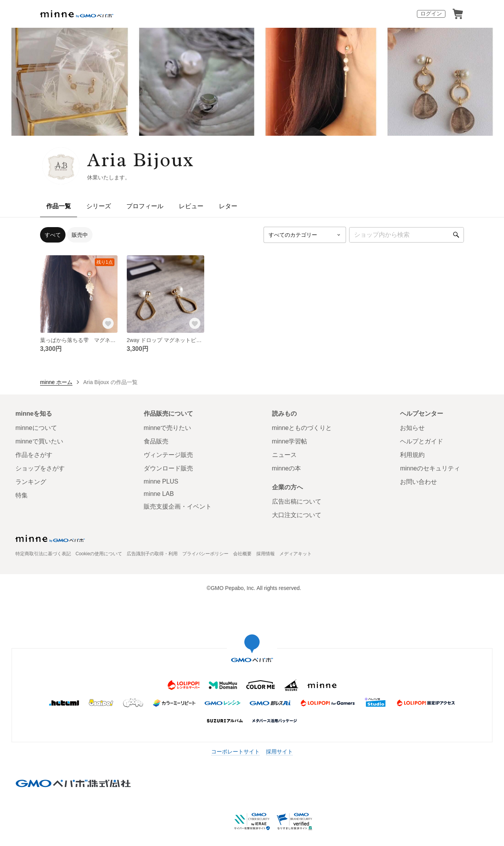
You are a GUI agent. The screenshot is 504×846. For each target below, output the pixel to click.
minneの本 (287, 468)
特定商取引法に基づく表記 (43, 554)
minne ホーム (56, 382)
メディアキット (296, 554)
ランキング (31, 482)
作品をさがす (34, 455)
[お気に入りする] (108, 324)
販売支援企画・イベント (178, 506)
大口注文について (297, 515)
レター (228, 206)
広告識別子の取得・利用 (152, 554)
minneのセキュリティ (430, 468)
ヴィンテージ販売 (168, 455)
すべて (53, 235)
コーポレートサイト (235, 752)
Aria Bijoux (141, 160)
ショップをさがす (40, 468)
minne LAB (159, 494)
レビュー (191, 206)
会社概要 (242, 554)
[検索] (456, 235)
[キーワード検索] (407, 235)
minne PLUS (161, 481)
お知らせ (412, 428)
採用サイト (279, 752)
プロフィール (145, 206)
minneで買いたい (39, 441)
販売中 (80, 235)
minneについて (36, 428)
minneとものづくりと (302, 428)
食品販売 (156, 441)
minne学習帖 (290, 441)
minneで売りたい (168, 428)
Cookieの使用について (99, 554)
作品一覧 (59, 206)
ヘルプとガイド (422, 441)
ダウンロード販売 (168, 468)
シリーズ (99, 206)
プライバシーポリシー (205, 554)
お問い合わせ (418, 482)
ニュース (284, 455)
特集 (22, 495)
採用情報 (265, 554)
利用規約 (412, 455)
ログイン (431, 13)
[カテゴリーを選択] (305, 235)
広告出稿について (297, 501)
